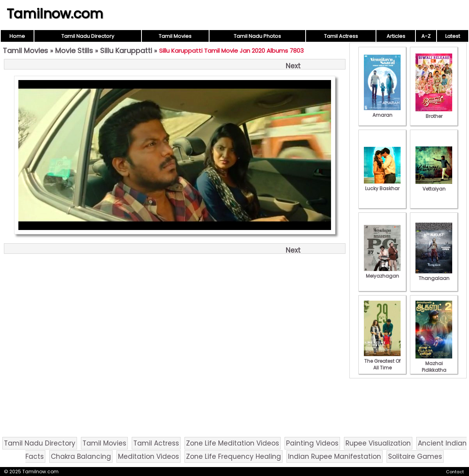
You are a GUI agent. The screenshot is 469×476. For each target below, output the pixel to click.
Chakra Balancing (81, 456)
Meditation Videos (149, 456)
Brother (434, 113)
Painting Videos (312, 443)
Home (17, 36)
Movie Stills (74, 51)
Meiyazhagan (382, 273)
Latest (453, 36)
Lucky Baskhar (382, 185)
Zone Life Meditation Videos (233, 443)
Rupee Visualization (378, 443)
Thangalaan (434, 275)
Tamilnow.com (55, 14)
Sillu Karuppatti (126, 51)
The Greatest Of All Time (382, 361)
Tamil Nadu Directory (88, 36)
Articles (396, 36)
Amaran (382, 112)
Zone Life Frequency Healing (234, 456)
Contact (455, 472)
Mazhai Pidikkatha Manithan (434, 367)
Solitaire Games (415, 456)
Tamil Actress (341, 36)
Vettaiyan (434, 185)
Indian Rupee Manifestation (335, 456)
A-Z (426, 36)
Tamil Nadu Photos (257, 36)
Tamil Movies (175, 36)
